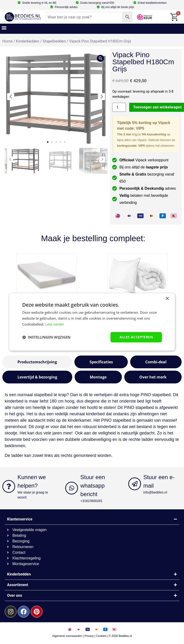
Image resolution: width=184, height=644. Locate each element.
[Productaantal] (119, 107)
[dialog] (92, 322)
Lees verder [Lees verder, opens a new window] (55, 324)
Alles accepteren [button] (136, 337)
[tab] (37, 362)
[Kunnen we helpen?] (9, 486)
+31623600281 (91, 501)
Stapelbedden (54, 41)
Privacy (89, 636)
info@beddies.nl (155, 492)
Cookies (101, 636)
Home (7, 41)
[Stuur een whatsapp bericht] (72, 488)
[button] (4, 28)
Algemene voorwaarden (67, 636)
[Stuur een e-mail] (135, 484)
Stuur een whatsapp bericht (93, 486)
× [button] (167, 299)
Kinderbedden (28, 41)
